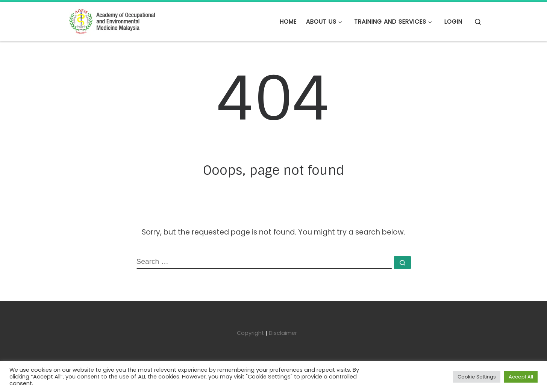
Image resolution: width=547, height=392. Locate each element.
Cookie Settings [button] (477, 377)
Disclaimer (283, 333)
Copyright (250, 333)
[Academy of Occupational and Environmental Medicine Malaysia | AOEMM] (112, 21)
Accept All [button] (521, 377)
